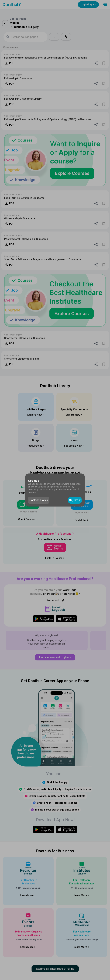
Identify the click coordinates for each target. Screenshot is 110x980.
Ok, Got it (75, 500)
